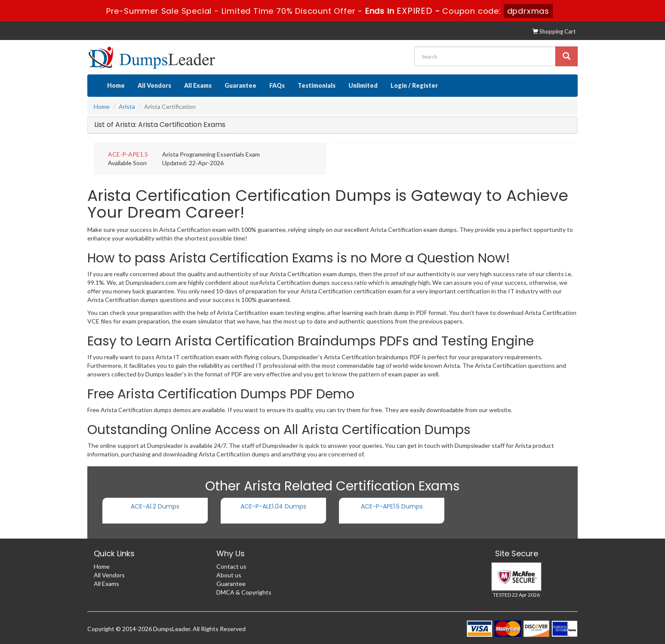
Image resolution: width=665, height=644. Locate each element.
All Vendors (154, 85)
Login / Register (414, 85)
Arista (127, 106)
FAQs (277, 85)
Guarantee (240, 85)
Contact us (231, 566)
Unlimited (363, 85)
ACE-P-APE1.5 (128, 154)
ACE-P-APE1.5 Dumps (392, 506)
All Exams (198, 85)
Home (116, 85)
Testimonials (317, 85)
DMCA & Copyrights (244, 592)
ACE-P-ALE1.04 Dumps (273, 506)
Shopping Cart (554, 31)
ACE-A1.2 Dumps (155, 506)
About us (229, 575)
